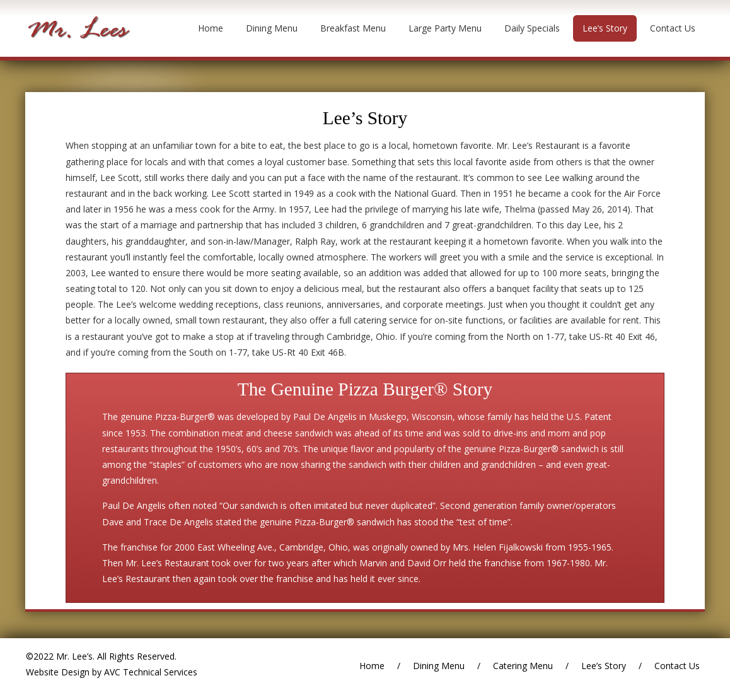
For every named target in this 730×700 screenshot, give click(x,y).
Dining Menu (272, 28)
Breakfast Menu (353, 28)
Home (211, 28)
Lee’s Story (605, 28)
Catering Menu (523, 666)
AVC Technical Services (149, 672)
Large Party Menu (445, 28)
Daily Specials (532, 28)
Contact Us (673, 28)
